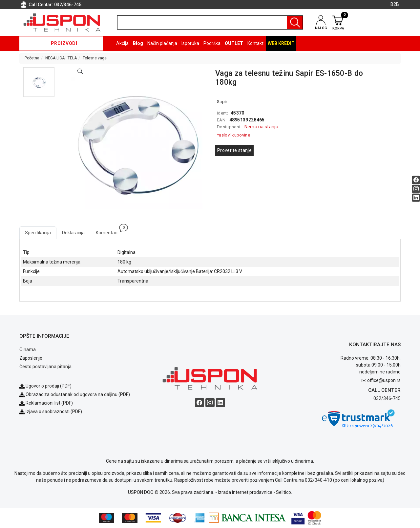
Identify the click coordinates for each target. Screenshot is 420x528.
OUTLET (234, 43)
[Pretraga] (295, 22)
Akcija (122, 43)
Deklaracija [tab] (73, 233)
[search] (210, 22)
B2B (395, 4)
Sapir (222, 102)
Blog (138, 43)
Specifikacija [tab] (38, 233)
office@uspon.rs (384, 380)
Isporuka (190, 43)
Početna (32, 58)
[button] (39, 82)
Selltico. (284, 492)
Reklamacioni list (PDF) (46, 403)
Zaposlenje (31, 358)
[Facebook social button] (416, 180)
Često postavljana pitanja (45, 367)
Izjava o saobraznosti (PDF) (54, 412)
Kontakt (255, 43)
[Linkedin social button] (416, 198)
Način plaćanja (162, 43)
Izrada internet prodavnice (245, 492)
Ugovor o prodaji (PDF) (45, 386)
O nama (28, 349)
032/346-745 (68, 5)
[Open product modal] (80, 72)
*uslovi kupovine (233, 135)
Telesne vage (95, 58)
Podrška (212, 43)
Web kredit (281, 43)
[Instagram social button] (416, 189)
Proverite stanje (234, 150)
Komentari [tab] (109, 231)
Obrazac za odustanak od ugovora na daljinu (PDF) (78, 394)
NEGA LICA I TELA (61, 58)
